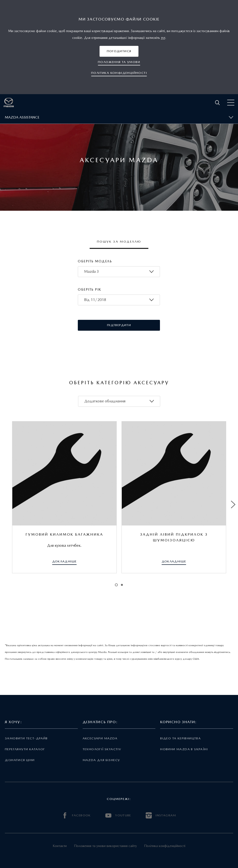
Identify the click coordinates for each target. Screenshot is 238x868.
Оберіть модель (95, 261)
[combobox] (119, 272)
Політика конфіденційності (165, 846)
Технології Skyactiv (102, 749)
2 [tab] (122, 585)
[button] (119, 51)
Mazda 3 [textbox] (91, 271)
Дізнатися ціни (20, 760)
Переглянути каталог (25, 749)
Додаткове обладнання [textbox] (105, 401)
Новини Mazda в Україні (184, 749)
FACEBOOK (76, 815)
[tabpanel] (64, 497)
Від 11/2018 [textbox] (95, 300)
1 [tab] (116, 585)
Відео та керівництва (180, 738)
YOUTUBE (118, 815)
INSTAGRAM (161, 815)
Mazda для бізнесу (101, 760)
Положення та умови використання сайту (105, 846)
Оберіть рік (90, 289)
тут (163, 38)
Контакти (60, 846)
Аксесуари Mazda (100, 738)
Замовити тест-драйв (26, 738)
